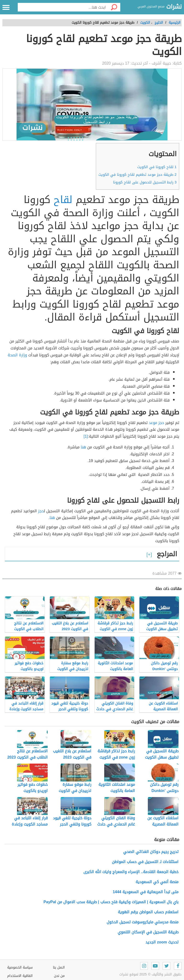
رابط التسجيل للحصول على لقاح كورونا (144, 182)
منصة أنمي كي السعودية (157, 882)
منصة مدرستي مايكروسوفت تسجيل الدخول (143, 922)
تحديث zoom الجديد (162, 942)
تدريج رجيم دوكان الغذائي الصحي (151, 852)
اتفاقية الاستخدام (20, 976)
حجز (41, 511)
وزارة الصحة (17, 355)
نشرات (174, 7)
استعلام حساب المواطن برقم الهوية (148, 912)
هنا (83, 447)
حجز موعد (156, 423)
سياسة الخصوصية (20, 967)
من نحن (59, 976)
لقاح (63, 200)
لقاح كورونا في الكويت (157, 167)
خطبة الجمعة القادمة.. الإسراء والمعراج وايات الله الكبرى (131, 872)
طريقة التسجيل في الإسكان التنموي (148, 932)
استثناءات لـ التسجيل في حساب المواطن (145, 862)
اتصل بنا (59, 967)
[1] (86, 436)
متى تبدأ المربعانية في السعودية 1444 (146, 892)
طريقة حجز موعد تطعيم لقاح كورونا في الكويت (138, 175)
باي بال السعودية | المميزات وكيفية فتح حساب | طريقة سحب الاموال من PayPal (111, 902)
